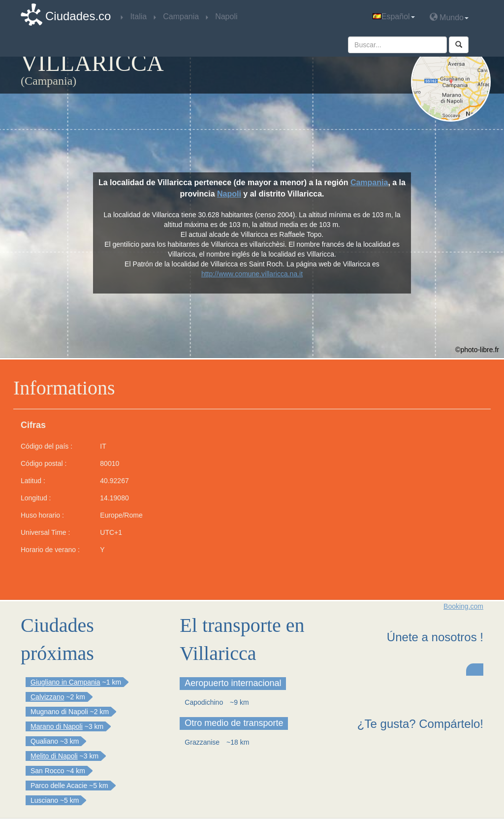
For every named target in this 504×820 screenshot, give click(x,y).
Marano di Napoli (57, 726)
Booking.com (463, 606)
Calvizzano (47, 697)
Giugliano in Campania (65, 682)
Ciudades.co (78, 16)
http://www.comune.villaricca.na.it (252, 274)
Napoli (229, 194)
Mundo (449, 17)
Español (394, 16)
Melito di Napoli (54, 756)
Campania (369, 182)
